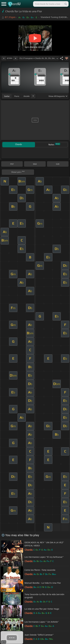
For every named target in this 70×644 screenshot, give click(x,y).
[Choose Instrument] (33, 96)
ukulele (26, 96)
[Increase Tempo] (16, 58)
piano (17, 96)
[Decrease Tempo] (4, 58)
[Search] (66, 4)
